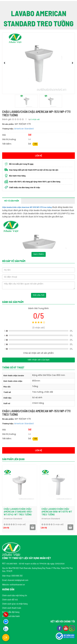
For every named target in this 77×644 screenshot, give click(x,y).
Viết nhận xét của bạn (39, 360)
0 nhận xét (35, 120)
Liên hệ (39, 155)
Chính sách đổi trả (10, 599)
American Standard (24, 129)
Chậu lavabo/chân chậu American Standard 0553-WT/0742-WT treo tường (48, 512)
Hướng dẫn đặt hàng (11, 612)
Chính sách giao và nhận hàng (15, 604)
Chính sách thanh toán (12, 608)
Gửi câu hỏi (39, 295)
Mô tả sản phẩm (12, 201)
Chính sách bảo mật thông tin (15, 595)
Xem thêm (39, 254)
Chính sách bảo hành (11, 616)
